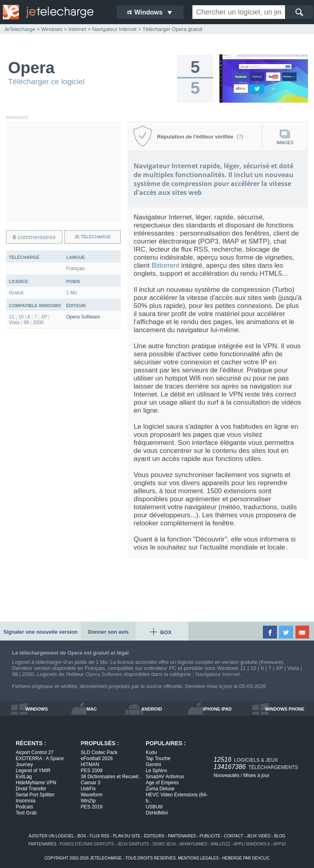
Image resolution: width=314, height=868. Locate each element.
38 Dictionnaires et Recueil (111, 777)
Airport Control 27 (35, 752)
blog (280, 836)
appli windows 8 (252, 844)
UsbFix (88, 789)
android (152, 709)
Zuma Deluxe (160, 789)
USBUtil (154, 807)
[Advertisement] (63, 172)
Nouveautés (226, 775)
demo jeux (164, 844)
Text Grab (26, 813)
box (82, 836)
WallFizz (221, 844)
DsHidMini (157, 813)
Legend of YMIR (33, 771)
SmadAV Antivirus (165, 777)
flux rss (100, 836)
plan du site (126, 836)
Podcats (24, 807)
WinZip (88, 801)
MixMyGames (193, 844)
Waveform (91, 795)
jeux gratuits (133, 844)
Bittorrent (165, 266)
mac (92, 709)
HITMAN (90, 765)
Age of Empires (162, 783)
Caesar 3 (90, 783)
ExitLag (24, 777)
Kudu (151, 752)
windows (37, 709)
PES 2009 (91, 771)
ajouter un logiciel (51, 836)
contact (233, 836)
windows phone (285, 709)
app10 (280, 844)
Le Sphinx (156, 771)
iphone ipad (218, 709)
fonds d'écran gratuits (87, 844)
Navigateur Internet (218, 674)
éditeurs (154, 836)
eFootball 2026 (96, 758)
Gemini (153, 765)
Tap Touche (158, 758)
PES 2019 (91, 807)
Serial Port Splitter (35, 795)
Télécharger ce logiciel (46, 82)
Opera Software (83, 317)
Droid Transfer (31, 789)
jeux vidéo (259, 836)
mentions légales (198, 858)
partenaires (182, 836)
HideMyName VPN (36, 783)
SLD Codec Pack (99, 752)
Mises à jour (256, 775)
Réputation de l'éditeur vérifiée (200, 137)
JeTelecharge (20, 29)
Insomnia (26, 801)
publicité (210, 836)
